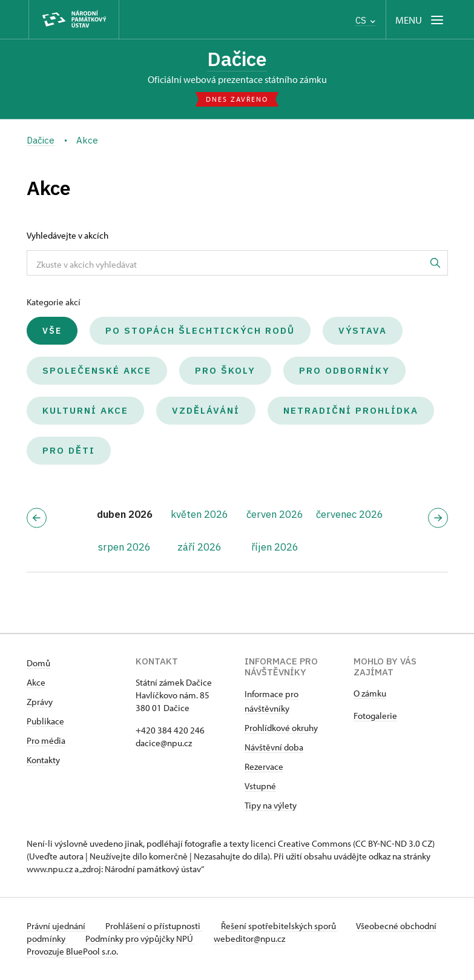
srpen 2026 (124, 547)
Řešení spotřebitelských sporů (281, 926)
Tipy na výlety (271, 806)
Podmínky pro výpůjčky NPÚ (179, 939)
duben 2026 (125, 515)
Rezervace (264, 767)
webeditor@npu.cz (289, 939)
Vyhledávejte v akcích (67, 236)
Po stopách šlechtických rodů (200, 331)
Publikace (45, 722)
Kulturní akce (85, 411)
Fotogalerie (375, 716)
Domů (38, 664)
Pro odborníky (344, 371)
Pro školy (225, 371)
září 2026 (199, 547)
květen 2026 (199, 515)
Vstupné (260, 786)
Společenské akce (97, 371)
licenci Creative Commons (301, 844)
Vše (52, 331)
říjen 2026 (275, 547)
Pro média (46, 741)
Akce (36, 683)
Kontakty (43, 760)
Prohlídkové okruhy (281, 728)
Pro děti (69, 451)
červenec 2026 (350, 515)
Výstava (363, 331)
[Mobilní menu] (420, 20)
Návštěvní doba (274, 748)
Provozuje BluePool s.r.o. (72, 952)
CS (365, 20)
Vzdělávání (206, 411)
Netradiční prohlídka (351, 411)
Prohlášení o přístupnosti (155, 926)
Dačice (237, 59)
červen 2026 (275, 515)
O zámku (370, 694)
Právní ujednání (57, 926)
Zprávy (40, 702)
